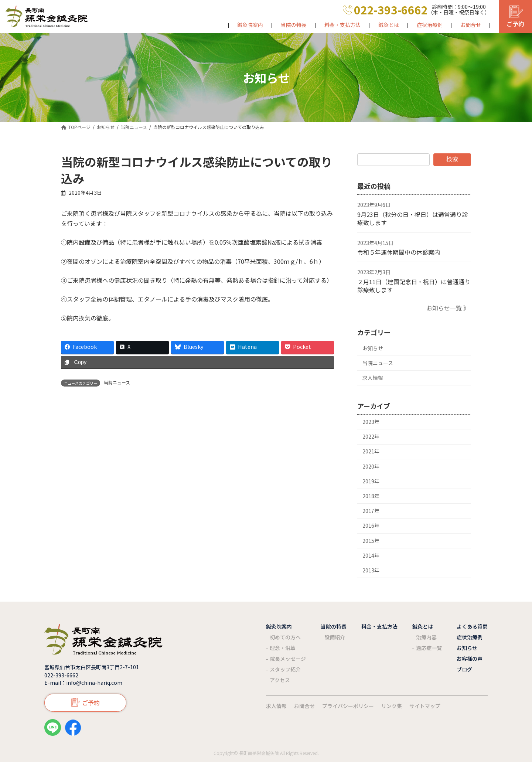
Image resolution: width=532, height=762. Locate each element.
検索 (452, 159)
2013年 (371, 570)
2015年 (371, 540)
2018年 (371, 496)
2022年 (371, 436)
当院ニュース (117, 382)
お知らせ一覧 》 (448, 307)
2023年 (371, 422)
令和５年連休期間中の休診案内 (399, 252)
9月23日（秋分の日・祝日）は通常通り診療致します (412, 218)
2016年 (371, 525)
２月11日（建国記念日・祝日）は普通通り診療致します (414, 286)
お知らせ (373, 348)
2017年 (371, 511)
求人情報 (373, 378)
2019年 (371, 481)
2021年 (371, 451)
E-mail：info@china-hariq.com (83, 683)
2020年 (371, 466)
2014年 (371, 555)
